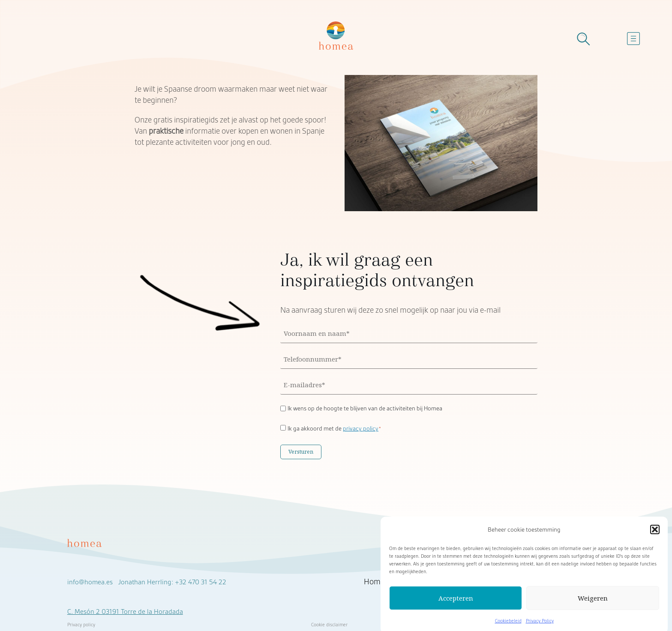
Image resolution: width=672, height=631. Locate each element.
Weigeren (593, 602)
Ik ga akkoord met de (334, 428)
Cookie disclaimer (329, 625)
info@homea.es (90, 582)
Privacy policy (81, 625)
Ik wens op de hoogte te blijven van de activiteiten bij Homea (365, 408)
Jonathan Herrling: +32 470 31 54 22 (172, 582)
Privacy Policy (540, 625)
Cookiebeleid (508, 625)
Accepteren (456, 602)
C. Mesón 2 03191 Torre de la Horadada (125, 612)
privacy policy (361, 428)
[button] (655, 533)
